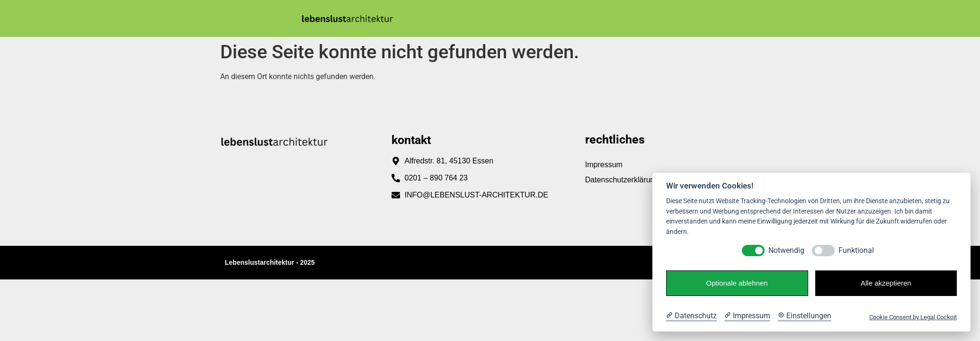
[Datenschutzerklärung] (691, 316)
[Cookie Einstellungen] (805, 316)
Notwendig (786, 250)
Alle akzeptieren (886, 283)
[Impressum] (747, 316)
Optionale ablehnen (737, 283)
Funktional (856, 250)
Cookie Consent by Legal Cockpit (913, 317)
